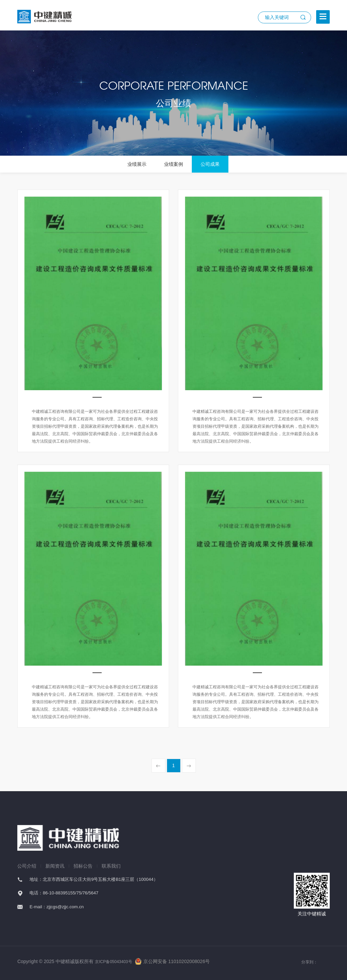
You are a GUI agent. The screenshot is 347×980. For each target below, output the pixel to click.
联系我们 (111, 866)
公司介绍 (27, 866)
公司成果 (210, 164)
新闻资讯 (55, 866)
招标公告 (83, 866)
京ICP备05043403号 (113, 962)
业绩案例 (173, 164)
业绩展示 (137, 164)
